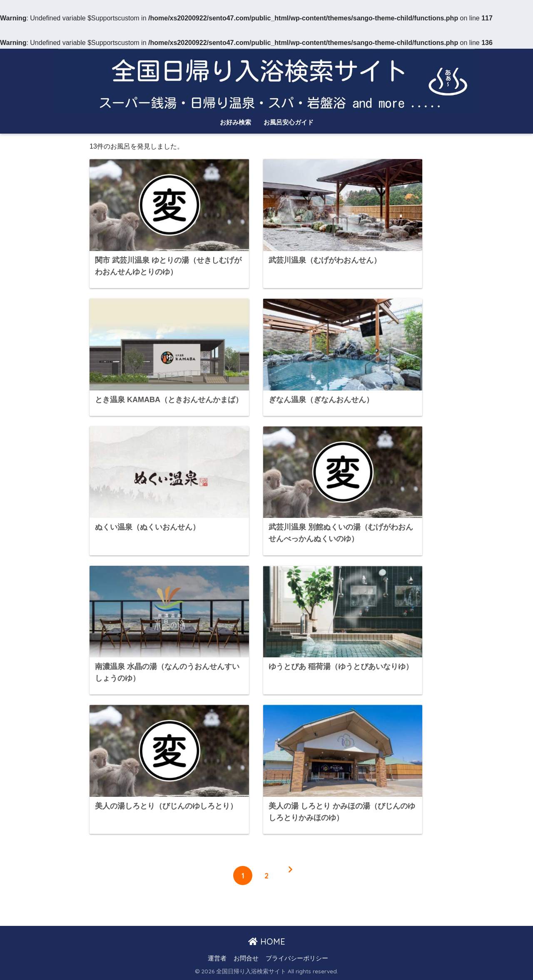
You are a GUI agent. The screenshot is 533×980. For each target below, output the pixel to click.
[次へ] (290, 876)
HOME (267, 941)
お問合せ (246, 958)
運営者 (217, 958)
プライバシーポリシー (297, 958)
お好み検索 (235, 122)
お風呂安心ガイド (289, 122)
